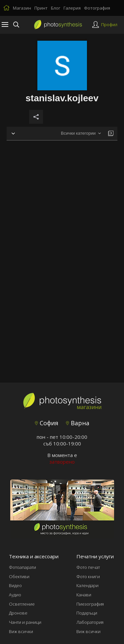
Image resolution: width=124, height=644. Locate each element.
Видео (15, 585)
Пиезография (90, 604)
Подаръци (87, 613)
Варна (78, 423)
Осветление (22, 604)
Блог (56, 8)
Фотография (97, 8)
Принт (41, 8)
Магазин (22, 8)
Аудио (15, 595)
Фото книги (88, 576)
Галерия (72, 8)
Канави (84, 595)
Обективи (19, 576)
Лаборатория (90, 622)
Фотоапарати (22, 567)
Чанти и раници (25, 622)
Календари (87, 585)
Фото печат (88, 567)
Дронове (18, 613)
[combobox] (81, 134)
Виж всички (21, 631)
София (46, 423)
